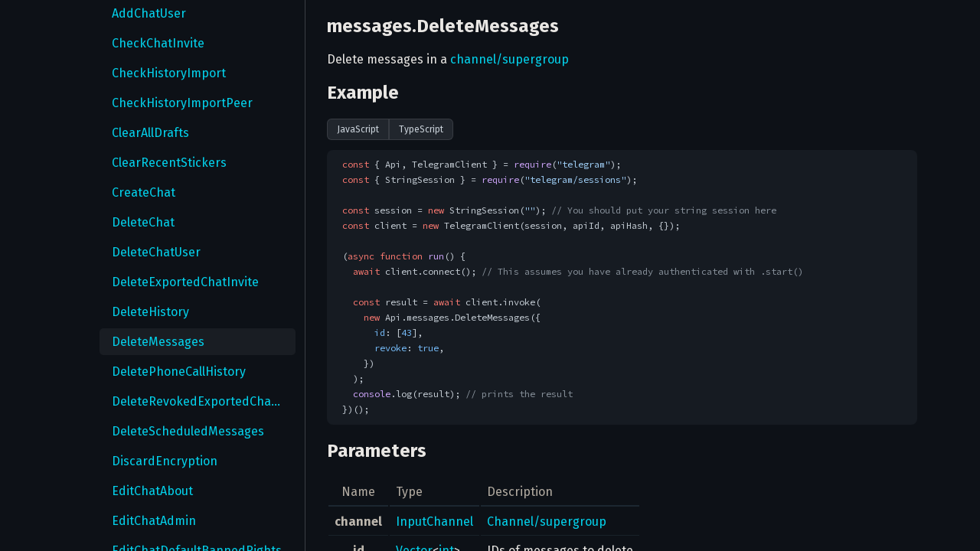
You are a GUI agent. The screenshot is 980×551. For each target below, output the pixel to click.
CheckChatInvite (158, 43)
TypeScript (421, 129)
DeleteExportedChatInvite (185, 282)
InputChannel (434, 522)
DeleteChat (143, 222)
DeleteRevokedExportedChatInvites (204, 401)
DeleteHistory (150, 312)
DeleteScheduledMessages (188, 431)
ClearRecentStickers (169, 163)
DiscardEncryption (165, 461)
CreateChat (144, 192)
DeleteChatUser (156, 252)
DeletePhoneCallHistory (179, 372)
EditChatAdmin (154, 521)
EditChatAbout (152, 491)
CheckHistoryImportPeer (182, 103)
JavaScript (358, 129)
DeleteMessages (158, 342)
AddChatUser (149, 13)
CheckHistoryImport (169, 73)
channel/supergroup (510, 59)
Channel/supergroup (547, 522)
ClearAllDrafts (150, 133)
